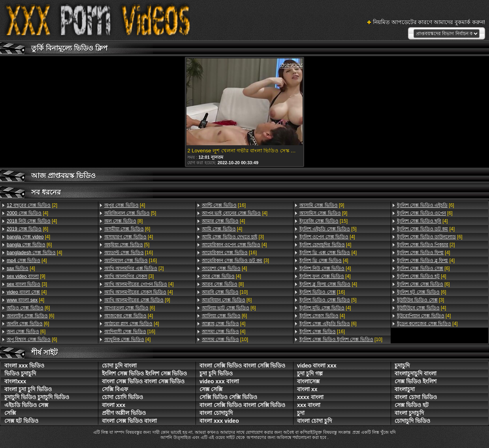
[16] (129, 253)
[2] (32, 205)
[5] (130, 213)
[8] (123, 221)
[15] (323, 221)
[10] (225, 292)
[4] (27, 213)
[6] (27, 229)
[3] (27, 284)
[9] (26, 276)
